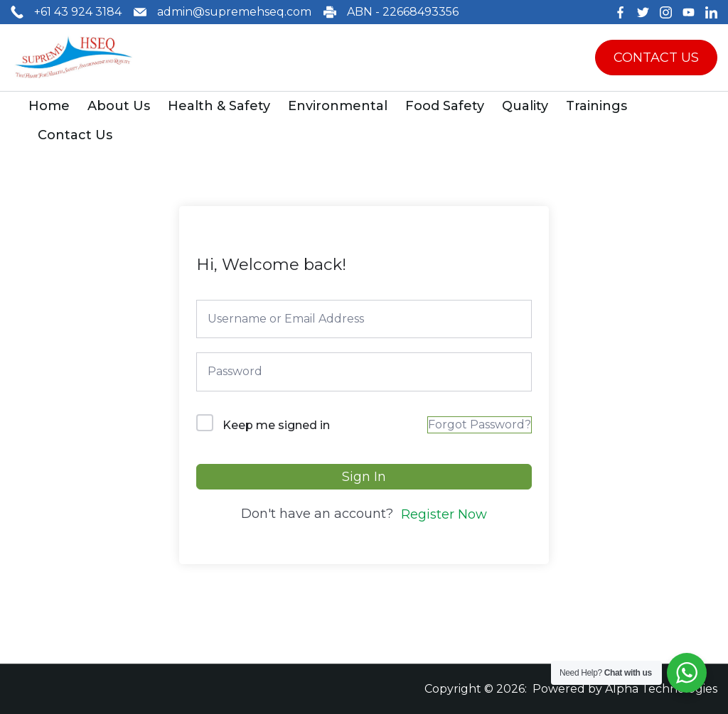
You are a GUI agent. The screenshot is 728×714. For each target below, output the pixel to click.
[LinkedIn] (711, 12)
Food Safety (445, 106)
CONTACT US (656, 58)
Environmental (338, 106)
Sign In (364, 477)
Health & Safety (219, 106)
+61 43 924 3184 (78, 12)
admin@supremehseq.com (234, 12)
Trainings (596, 106)
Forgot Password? (480, 424)
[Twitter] (643, 12)
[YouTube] (689, 12)
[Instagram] (666, 12)
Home (49, 106)
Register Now (444, 514)
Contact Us (75, 135)
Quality (525, 106)
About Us (119, 106)
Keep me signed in (276, 425)
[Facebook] (620, 12)
